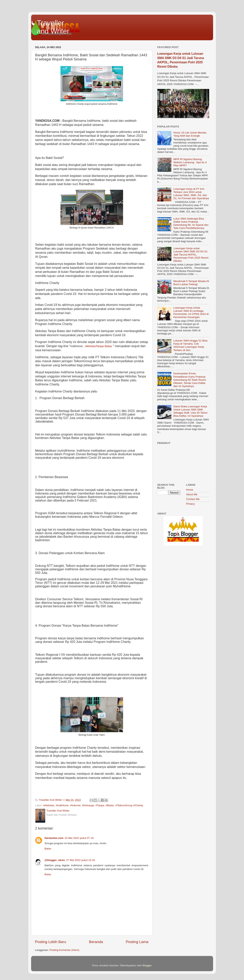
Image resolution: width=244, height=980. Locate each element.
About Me (192, 494)
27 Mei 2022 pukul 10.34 (80, 860)
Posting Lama (137, 942)
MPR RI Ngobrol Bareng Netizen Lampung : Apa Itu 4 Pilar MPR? (190, 162)
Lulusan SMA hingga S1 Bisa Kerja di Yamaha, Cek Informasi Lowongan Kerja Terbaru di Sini (190, 345)
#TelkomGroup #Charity (129, 805)
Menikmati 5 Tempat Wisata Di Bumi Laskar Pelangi (191, 283)
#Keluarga (88, 805)
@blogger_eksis (55, 860)
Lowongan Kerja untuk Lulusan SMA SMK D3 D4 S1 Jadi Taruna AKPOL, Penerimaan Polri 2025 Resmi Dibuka (191, 255)
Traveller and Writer (53, 27)
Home (190, 490)
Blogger (147, 965)
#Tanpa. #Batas (105, 805)
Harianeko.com (54, 838)
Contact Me (193, 499)
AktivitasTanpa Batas (99, 346)
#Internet (75, 805)
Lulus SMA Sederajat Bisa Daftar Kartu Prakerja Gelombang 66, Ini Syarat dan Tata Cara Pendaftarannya (191, 223)
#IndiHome (62, 805)
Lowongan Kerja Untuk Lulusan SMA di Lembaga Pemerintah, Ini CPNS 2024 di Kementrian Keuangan (191, 313)
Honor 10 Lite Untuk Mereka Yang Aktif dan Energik (190, 134)
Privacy (190, 504)
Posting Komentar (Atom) (65, 950)
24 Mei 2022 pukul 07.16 (79, 838)
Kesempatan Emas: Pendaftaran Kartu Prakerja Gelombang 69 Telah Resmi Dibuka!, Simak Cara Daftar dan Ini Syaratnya (190, 380)
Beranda (96, 942)
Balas (48, 849)
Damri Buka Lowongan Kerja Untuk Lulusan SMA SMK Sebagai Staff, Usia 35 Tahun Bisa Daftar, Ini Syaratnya (190, 411)
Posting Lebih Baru (51, 942)
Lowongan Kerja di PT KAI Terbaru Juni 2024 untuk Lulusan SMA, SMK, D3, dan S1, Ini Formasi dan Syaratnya (191, 194)
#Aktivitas (49, 805)
